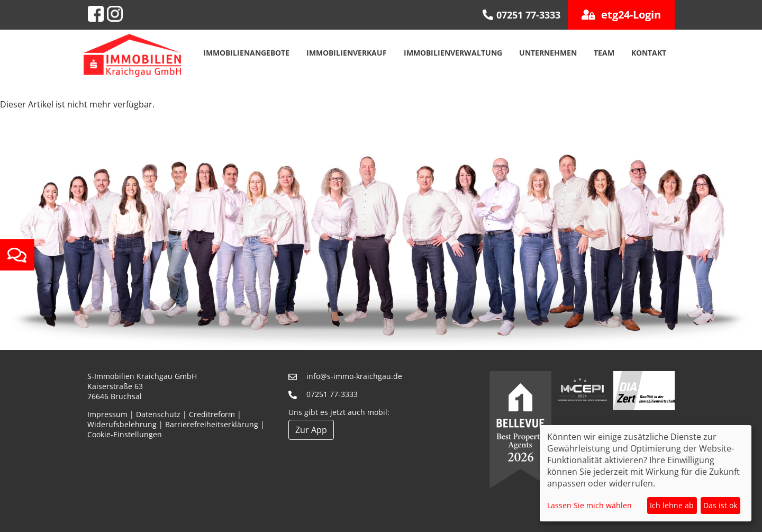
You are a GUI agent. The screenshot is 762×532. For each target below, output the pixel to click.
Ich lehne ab (672, 505)
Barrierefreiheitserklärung (212, 424)
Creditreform (212, 414)
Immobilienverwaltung (453, 53)
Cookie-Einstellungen (125, 434)
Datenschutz (158, 414)
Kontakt (649, 53)
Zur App (311, 430)
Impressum (107, 414)
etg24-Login (621, 15)
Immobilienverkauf (347, 53)
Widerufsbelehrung (122, 424)
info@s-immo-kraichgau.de (354, 376)
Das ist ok (720, 505)
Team (604, 53)
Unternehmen (548, 53)
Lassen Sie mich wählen (589, 505)
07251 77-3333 (332, 394)
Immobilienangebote (246, 53)
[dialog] (646, 473)
